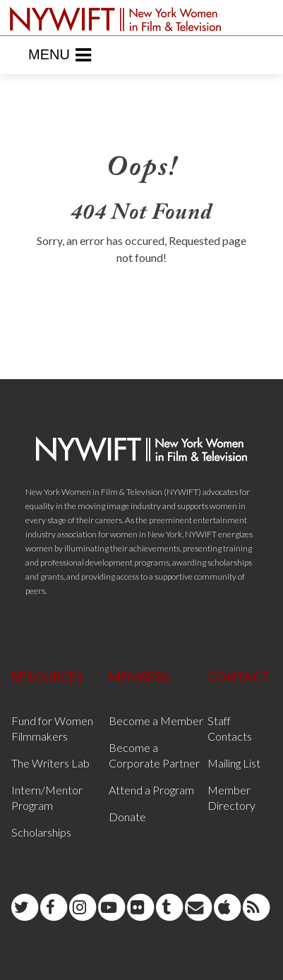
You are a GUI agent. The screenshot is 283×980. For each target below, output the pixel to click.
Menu (60, 55)
